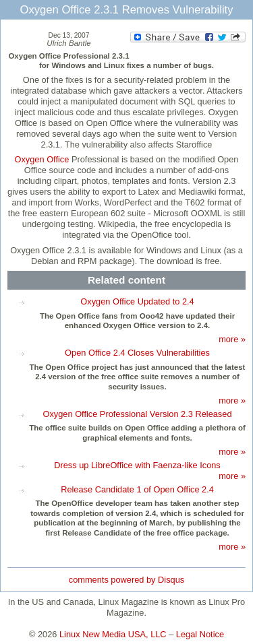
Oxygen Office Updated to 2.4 (137, 301)
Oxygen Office (42, 159)
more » (232, 339)
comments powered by (126, 580)
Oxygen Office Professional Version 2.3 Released (137, 414)
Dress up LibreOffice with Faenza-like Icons (137, 465)
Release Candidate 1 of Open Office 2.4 (137, 489)
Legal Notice (200, 634)
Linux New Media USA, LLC (113, 634)
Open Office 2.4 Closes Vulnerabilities (137, 353)
